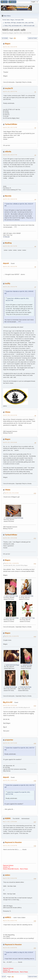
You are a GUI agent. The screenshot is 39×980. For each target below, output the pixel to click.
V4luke (8, 412)
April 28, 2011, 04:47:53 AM (10, 743)
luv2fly (8, 284)
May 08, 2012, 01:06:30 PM (10, 948)
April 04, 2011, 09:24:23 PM (10, 266)
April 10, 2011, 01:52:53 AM (10, 705)
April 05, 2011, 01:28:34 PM (12, 636)
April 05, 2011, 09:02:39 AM (10, 442)
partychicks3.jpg (26, 665)
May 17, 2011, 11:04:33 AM (10, 822)
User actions (32, 38)
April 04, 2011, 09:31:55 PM (10, 415)
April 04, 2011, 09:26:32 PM (10, 287)
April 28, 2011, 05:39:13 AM (10, 780)
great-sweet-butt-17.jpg (27, 618)
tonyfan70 (9, 88)
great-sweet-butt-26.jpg (11, 665)
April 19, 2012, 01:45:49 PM (10, 846)
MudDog (8, 243)
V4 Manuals (6, 237)
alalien (7, 875)
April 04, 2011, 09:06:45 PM (10, 199)
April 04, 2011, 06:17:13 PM (10, 127)
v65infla (8, 152)
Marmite (8, 196)
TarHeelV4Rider (11, 124)
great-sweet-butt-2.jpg (11, 596)
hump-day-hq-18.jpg (10, 687)
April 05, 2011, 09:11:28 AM (12, 493)
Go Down (5, 38)
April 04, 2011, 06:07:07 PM (10, 92)
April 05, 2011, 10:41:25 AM (10, 538)
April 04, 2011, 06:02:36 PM (10, 47)
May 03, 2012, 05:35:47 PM (10, 921)
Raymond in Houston (13, 842)
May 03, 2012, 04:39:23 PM (10, 878)
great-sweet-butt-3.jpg (26, 596)
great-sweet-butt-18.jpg (11, 618)
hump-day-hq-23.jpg (25, 687)
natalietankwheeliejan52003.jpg (13, 518)
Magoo (8, 44)
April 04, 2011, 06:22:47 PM (10, 155)
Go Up (4, 977)
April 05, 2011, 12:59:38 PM (12, 563)
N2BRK (8, 818)
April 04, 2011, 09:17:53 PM (10, 246)
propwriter (9, 740)
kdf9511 (8, 917)
